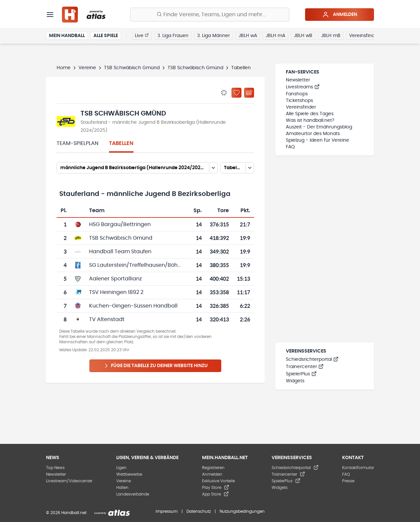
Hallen (122, 488)
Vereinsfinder (364, 36)
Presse (348, 481)
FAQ (290, 147)
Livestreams (303, 87)
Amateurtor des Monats (313, 134)
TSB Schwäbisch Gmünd (132, 68)
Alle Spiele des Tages (310, 114)
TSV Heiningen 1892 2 (116, 292)
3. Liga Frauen (173, 36)
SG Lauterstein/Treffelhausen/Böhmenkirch (146, 265)
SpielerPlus (301, 374)
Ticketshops (299, 101)
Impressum (167, 511)
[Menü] (50, 15)
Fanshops (297, 94)
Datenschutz (199, 511)
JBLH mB (331, 36)
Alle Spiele (106, 36)
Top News (55, 468)
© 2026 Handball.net (66, 513)
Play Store (216, 488)
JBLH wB (303, 36)
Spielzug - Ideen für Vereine (317, 140)
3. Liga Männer (213, 36)
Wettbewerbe (129, 474)
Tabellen (121, 143)
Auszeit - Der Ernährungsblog (319, 127)
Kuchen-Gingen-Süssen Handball (133, 306)
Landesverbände (133, 494)
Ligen (121, 468)
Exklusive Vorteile (218, 481)
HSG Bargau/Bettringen (120, 224)
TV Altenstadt (107, 319)
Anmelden (340, 15)
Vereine (87, 68)
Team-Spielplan (78, 143)
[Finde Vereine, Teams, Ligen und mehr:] (210, 15)
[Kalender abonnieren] (249, 93)
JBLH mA (275, 36)
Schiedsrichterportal (312, 359)
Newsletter (298, 80)
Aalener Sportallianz (115, 279)
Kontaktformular (358, 468)
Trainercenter (305, 367)
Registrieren (213, 468)
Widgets (295, 381)
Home (64, 68)
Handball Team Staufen (120, 252)
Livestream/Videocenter (69, 481)
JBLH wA (248, 36)
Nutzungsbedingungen (242, 511)
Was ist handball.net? (310, 120)
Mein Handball (67, 36)
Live (142, 35)
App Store (215, 494)
